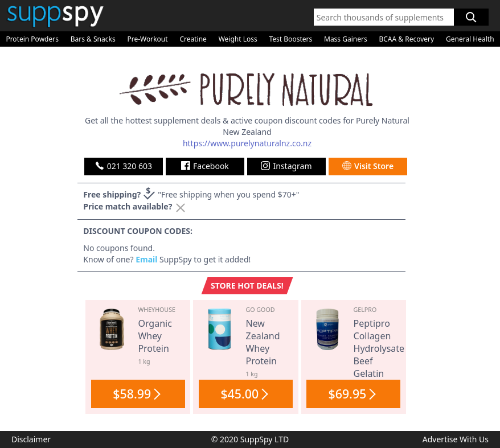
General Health (470, 39)
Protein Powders (32, 39)
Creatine (193, 39)
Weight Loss (238, 39)
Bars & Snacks (93, 39)
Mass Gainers (346, 39)
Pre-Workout (147, 39)
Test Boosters (291, 39)
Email (146, 259)
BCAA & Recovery (406, 39)
